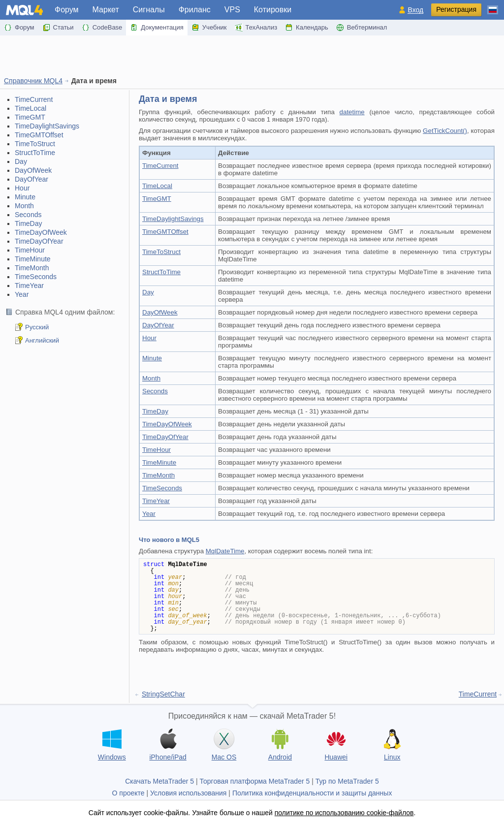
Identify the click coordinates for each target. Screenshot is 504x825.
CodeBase (102, 28)
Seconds (28, 215)
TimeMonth (32, 268)
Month (24, 206)
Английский (42, 340)
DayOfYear (31, 179)
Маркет (106, 10)
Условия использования (188, 793)
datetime (352, 112)
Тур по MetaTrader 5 (347, 781)
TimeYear (29, 286)
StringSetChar (163, 694)
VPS (232, 10)
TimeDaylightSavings (47, 126)
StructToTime (35, 153)
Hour (22, 188)
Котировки (273, 10)
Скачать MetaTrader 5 (159, 781)
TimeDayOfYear (39, 241)
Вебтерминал (362, 28)
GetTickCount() (445, 131)
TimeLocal (31, 108)
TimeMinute (33, 259)
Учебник (209, 28)
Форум (67, 10)
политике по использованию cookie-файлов (344, 813)
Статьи (58, 28)
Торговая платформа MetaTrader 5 (255, 781)
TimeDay (29, 223)
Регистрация (456, 9)
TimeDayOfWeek (41, 232)
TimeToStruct (35, 144)
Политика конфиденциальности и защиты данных (312, 793)
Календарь (307, 28)
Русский (37, 327)
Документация (157, 28)
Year (22, 294)
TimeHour (30, 250)
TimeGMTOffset (39, 135)
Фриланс (195, 10)
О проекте (128, 793)
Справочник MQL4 (33, 81)
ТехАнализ (256, 28)
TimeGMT (30, 117)
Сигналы (149, 10)
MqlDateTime (225, 551)
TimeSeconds (36, 277)
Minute (25, 197)
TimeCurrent (34, 99)
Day (21, 161)
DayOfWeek (33, 170)
